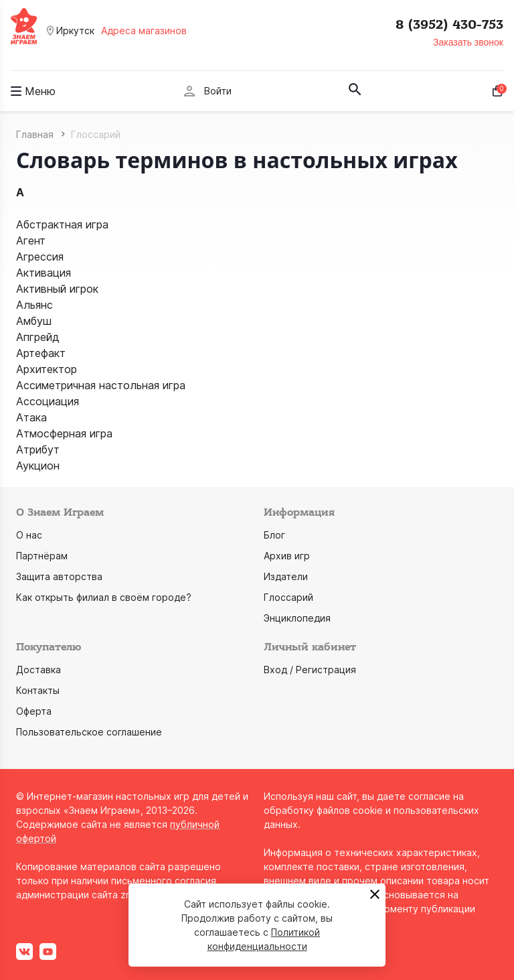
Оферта (34, 711)
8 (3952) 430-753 (449, 25)
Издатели (286, 576)
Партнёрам (42, 556)
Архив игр (287, 556)
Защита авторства (59, 576)
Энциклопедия (297, 618)
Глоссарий (288, 597)
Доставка (38, 670)
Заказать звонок (468, 42)
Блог (274, 535)
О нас (29, 535)
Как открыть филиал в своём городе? (104, 597)
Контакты (38, 690)
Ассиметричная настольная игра (101, 385)
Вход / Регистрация (310, 670)
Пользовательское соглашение (89, 732)
